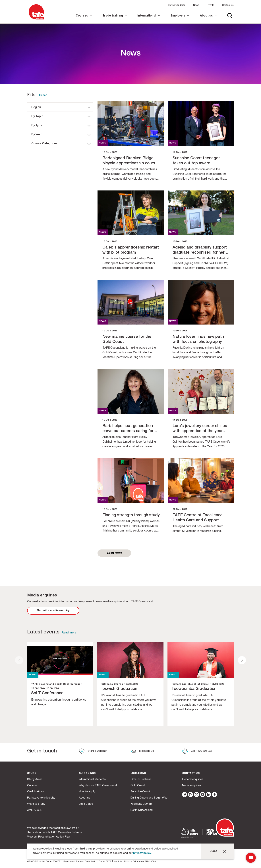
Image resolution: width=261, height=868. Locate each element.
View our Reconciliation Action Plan (49, 837)
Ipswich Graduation (119, 689)
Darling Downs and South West (149, 798)
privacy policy (142, 853)
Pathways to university (41, 798)
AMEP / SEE (35, 810)
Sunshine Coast (140, 792)
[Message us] (142, 752)
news (103, 143)
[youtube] (203, 795)
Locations (138, 773)
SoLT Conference (47, 693)
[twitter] (197, 795)
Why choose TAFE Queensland (98, 786)
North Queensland (142, 810)
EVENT (33, 675)
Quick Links (87, 773)
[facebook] (185, 795)
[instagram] (191, 795)
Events (211, 5)
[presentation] (19, 660)
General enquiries (193, 779)
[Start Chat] (251, 858)
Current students (177, 5)
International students (92, 779)
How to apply (87, 792)
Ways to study (36, 804)
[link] (84, 19)
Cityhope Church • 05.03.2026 (120, 684)
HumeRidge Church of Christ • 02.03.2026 (198, 684)
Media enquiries (192, 786)
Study (32, 773)
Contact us (228, 5)
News (196, 5)
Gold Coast (138, 786)
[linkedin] (209, 795)
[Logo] (36, 20)
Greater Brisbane (141, 779)
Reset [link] (43, 95)
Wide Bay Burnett (141, 804)
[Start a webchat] (93, 752)
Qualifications (36, 792)
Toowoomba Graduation (194, 689)
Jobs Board (86, 804)
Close (214, 851)
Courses (32, 786)
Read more (69, 633)
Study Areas (35, 779)
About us (84, 798)
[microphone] (215, 795)
